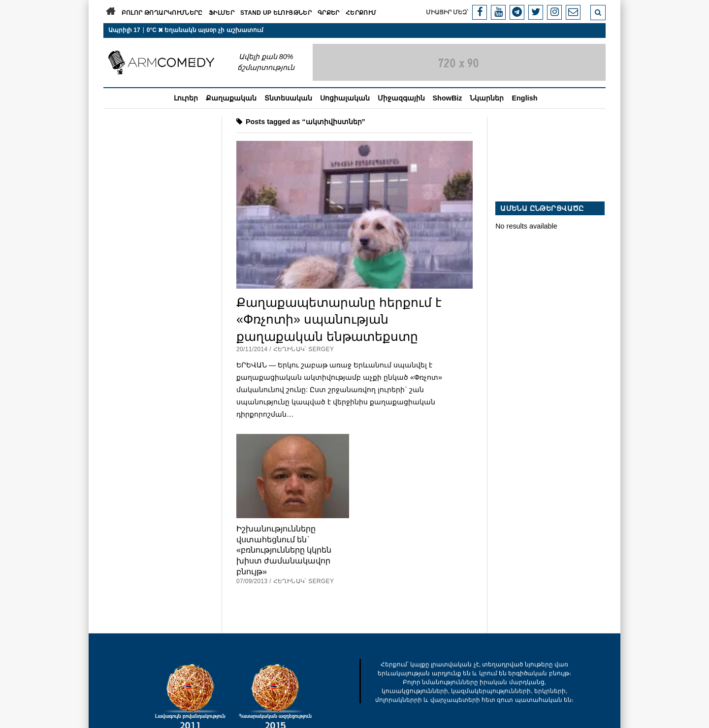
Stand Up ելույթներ (276, 13)
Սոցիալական (345, 98)
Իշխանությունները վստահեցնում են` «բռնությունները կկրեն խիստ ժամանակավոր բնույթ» (284, 550)
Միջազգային (401, 98)
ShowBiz (448, 98)
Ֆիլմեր (222, 13)
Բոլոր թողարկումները (162, 13)
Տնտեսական (288, 98)
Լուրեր (186, 98)
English (524, 98)
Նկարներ (487, 98)
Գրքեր (329, 13)
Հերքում (361, 13)
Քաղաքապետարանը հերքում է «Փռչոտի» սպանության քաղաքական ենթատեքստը (339, 319)
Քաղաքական (231, 98)
